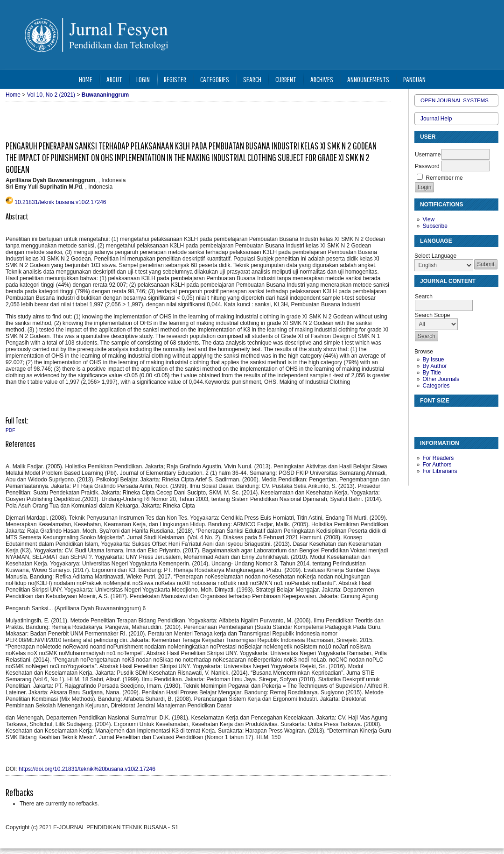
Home (86, 79)
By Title (431, 373)
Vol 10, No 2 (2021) (51, 95)
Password (427, 166)
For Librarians (440, 471)
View (428, 219)
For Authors (437, 465)
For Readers (438, 458)
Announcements (368, 79)
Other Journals (441, 379)
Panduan (414, 79)
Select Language (435, 256)
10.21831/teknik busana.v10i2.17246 (60, 202)
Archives (322, 79)
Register (175, 79)
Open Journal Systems (455, 100)
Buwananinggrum (105, 95)
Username (428, 155)
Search (252, 79)
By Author (434, 366)
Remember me (444, 178)
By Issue (433, 360)
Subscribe (435, 226)
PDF (10, 430)
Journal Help (436, 119)
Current (286, 79)
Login (143, 79)
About (114, 79)
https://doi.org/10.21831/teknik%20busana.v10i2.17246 (87, 769)
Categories (436, 386)
